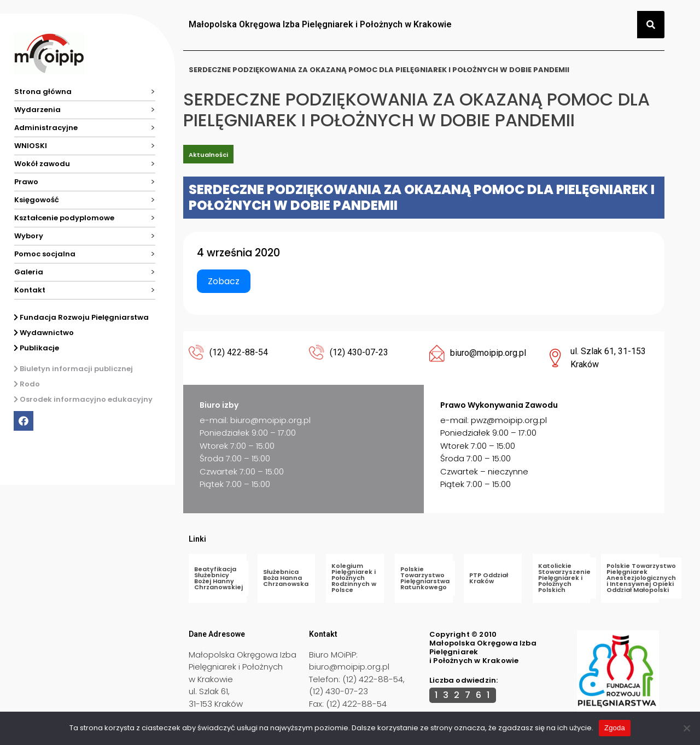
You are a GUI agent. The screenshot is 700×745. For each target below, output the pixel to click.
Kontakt (30, 290)
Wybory (29, 236)
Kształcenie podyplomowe (64, 218)
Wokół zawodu (42, 164)
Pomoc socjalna (45, 254)
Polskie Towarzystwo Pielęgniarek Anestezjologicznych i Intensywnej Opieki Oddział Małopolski (641, 578)
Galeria (29, 272)
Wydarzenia (37, 110)
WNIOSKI (31, 146)
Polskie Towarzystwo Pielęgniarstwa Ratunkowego (425, 578)
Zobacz (224, 281)
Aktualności (208, 155)
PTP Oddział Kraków (489, 578)
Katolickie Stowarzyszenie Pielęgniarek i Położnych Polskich (564, 578)
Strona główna (43, 92)
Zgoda (615, 728)
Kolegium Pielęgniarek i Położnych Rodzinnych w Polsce (354, 578)
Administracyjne (46, 128)
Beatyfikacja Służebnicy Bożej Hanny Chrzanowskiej (218, 578)
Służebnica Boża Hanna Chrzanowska (286, 578)
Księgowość (37, 200)
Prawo (26, 182)
